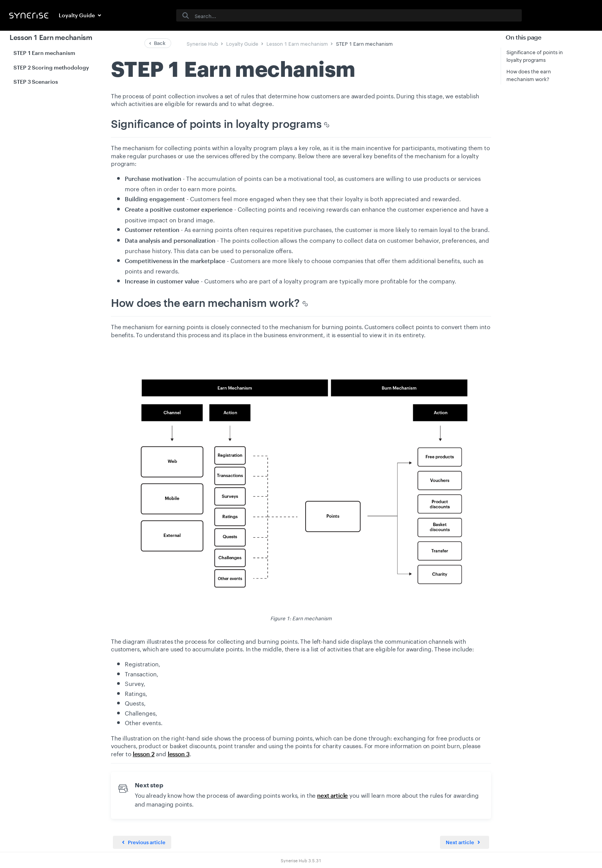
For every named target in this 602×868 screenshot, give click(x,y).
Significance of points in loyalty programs (535, 55)
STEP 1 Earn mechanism (44, 53)
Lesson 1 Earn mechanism (51, 37)
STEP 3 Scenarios (36, 82)
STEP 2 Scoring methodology (51, 67)
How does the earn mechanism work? (529, 75)
